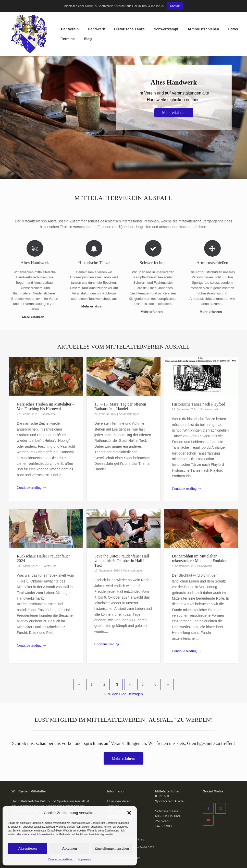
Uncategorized (209, 409)
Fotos (233, 29)
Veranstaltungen (129, 414)
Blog (88, 39)
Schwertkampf (166, 29)
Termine (68, 39)
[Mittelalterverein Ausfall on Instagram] (221, 808)
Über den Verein (119, 801)
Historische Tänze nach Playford (199, 404)
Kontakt (175, 6)
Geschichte (49, 414)
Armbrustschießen (203, 29)
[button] (129, 813)
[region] (123, 117)
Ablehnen (69, 848)
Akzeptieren (27, 848)
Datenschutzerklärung (61, 859)
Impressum (85, 859)
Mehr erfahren (35, 317)
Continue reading (32, 488)
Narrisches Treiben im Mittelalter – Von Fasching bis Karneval (46, 406)
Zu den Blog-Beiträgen (125, 694)
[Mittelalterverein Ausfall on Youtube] (208, 820)
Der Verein (70, 29)
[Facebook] (208, 808)
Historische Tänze (129, 29)
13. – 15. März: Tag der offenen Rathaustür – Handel (120, 406)
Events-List (49, 566)
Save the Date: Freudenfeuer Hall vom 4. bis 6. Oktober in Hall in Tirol (122, 561)
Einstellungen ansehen (112, 848)
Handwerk (96, 29)
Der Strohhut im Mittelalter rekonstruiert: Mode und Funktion (200, 558)
